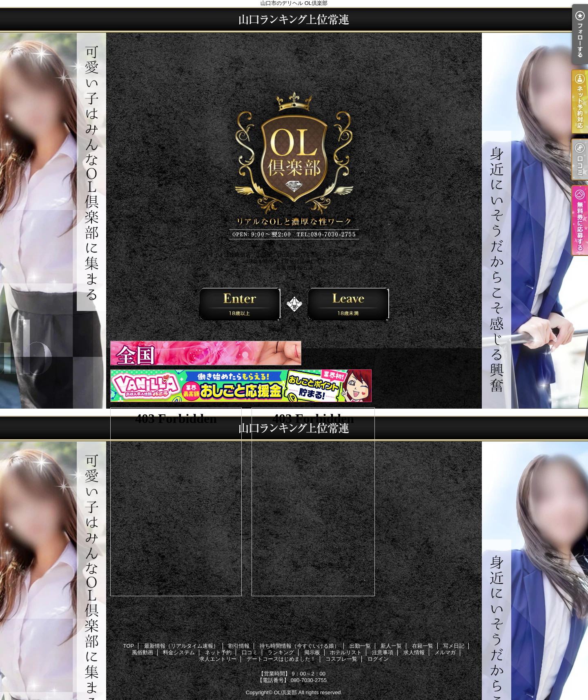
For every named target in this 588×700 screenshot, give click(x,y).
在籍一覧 (423, 646)
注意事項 (383, 652)
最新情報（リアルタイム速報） (181, 646)
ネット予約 (218, 652)
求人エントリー (218, 659)
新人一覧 (391, 646)
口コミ (250, 652)
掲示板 (312, 652)
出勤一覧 (360, 646)
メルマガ (445, 652)
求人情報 (414, 652)
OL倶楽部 (285, 692)
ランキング (281, 652)
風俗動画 (143, 652)
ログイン (378, 659)
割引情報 (239, 646)
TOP (129, 646)
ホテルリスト (346, 652)
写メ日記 (454, 646)
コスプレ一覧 (341, 659)
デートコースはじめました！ (281, 659)
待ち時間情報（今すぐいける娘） (300, 646)
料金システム (179, 652)
